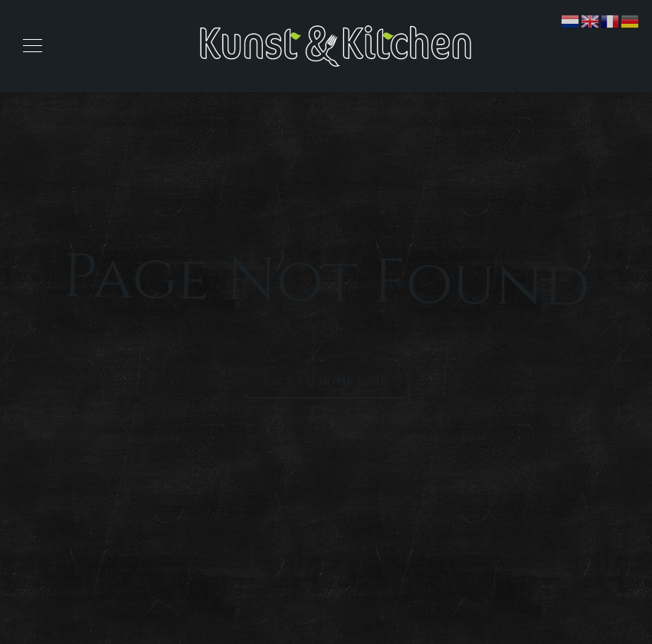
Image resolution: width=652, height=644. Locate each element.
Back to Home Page (326, 381)
